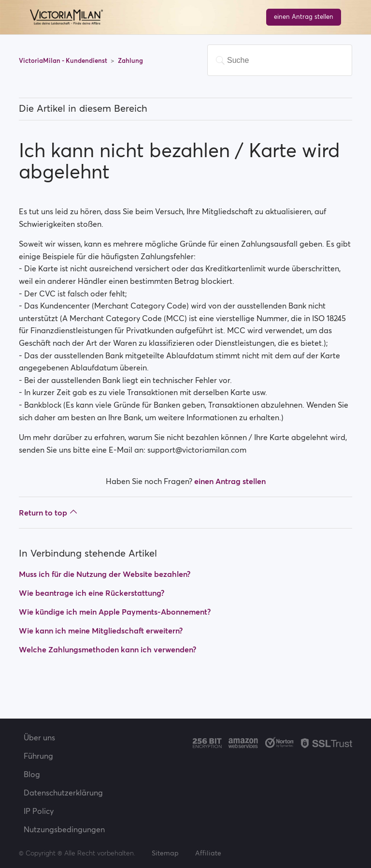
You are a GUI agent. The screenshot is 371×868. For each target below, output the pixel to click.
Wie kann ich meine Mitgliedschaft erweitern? (101, 631)
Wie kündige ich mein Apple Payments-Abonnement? (115, 612)
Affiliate (208, 853)
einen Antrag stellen (304, 17)
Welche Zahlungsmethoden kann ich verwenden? (107, 649)
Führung (38, 756)
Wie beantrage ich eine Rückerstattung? (92, 593)
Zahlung (130, 61)
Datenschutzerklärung (63, 793)
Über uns (39, 737)
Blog (32, 774)
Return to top (48, 513)
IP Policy (39, 811)
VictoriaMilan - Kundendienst (64, 61)
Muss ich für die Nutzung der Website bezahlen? (105, 574)
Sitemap (165, 853)
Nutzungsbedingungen (64, 829)
